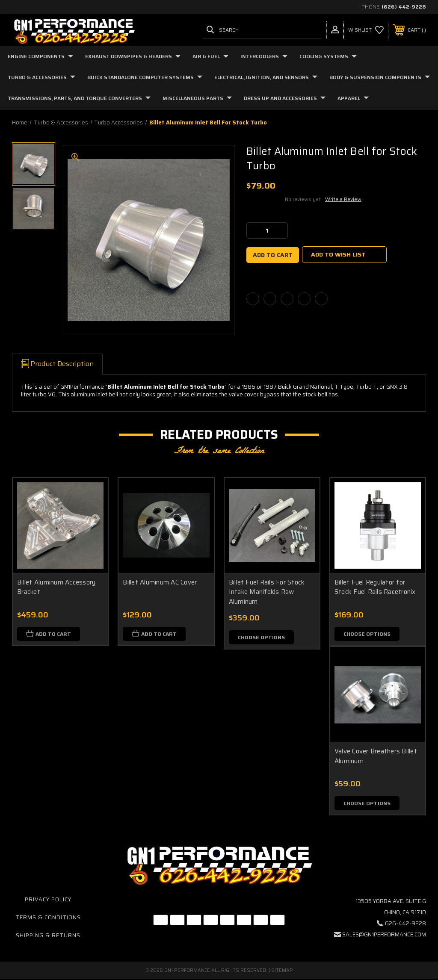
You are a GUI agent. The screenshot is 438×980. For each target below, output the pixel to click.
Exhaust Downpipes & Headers (133, 56)
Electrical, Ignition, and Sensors (266, 77)
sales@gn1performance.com (384, 935)
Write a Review (343, 199)
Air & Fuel (210, 56)
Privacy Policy (48, 900)
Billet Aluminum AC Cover (160, 582)
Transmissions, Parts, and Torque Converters (79, 98)
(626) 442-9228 (404, 7)
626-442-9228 (405, 924)
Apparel (353, 98)
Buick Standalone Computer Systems (145, 77)
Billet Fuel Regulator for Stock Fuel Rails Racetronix (375, 587)
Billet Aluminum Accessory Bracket (56, 587)
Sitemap (282, 971)
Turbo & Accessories (41, 77)
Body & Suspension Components (380, 77)
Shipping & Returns (48, 936)
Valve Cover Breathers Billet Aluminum (376, 757)
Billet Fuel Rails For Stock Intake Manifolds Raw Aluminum (267, 592)
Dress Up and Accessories (285, 98)
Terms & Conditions (48, 918)
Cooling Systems (328, 56)
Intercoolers (264, 56)
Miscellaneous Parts (197, 98)
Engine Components (40, 56)
